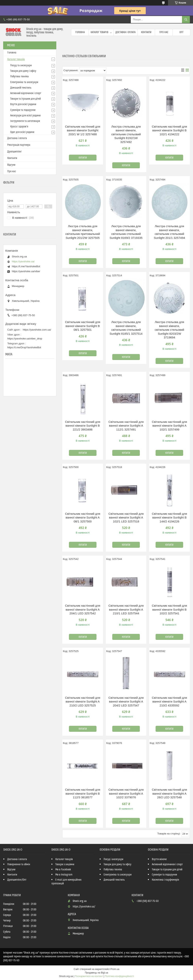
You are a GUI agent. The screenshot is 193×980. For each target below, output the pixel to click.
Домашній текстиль (21, 88)
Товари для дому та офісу (117, 864)
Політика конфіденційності (120, 976)
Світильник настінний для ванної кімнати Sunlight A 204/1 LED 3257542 (83, 609)
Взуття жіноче (159, 859)
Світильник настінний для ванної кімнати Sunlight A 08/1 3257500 (83, 518)
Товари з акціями (65, 864)
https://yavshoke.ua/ (23, 261)
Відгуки (11, 165)
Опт (181, 32)
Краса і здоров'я (19, 127)
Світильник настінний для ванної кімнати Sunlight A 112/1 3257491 (126, 426)
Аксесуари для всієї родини (25, 116)
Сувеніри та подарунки (23, 110)
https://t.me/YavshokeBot (26, 266)
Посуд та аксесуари (21, 65)
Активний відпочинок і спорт (26, 93)
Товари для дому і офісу (23, 71)
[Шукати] (186, 20)
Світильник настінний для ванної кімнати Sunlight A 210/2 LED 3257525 (83, 702)
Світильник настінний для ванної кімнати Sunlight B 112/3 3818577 (83, 793)
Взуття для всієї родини (23, 104)
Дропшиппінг (14, 152)
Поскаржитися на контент (89, 976)
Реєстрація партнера (19, 145)
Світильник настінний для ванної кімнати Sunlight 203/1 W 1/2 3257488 (83, 130)
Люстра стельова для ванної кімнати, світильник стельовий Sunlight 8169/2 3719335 (126, 232)
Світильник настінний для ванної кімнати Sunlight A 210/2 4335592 (169, 702)
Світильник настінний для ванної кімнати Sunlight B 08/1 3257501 (83, 326)
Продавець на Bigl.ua (96, 973)
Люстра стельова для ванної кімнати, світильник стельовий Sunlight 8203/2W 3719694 (170, 330)
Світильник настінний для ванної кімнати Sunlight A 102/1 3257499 (169, 426)
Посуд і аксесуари (113, 859)
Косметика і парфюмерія (165, 880)
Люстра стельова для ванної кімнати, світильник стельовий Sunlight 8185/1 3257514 (126, 328)
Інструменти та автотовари (25, 121)
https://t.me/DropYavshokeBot (24, 347)
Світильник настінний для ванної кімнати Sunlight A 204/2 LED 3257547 (126, 702)
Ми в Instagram (64, 875)
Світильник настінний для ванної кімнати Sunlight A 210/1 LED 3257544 (126, 609)
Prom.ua (115, 969)
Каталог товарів (99, 32)
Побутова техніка (19, 77)
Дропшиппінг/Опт (17, 880)
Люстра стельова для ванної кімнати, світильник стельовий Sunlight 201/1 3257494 (169, 232)
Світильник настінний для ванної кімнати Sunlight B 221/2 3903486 (83, 426)
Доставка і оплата (125, 32)
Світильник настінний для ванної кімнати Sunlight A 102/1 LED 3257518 (126, 518)
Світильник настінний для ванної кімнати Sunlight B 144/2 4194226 (169, 518)
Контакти (146, 32)
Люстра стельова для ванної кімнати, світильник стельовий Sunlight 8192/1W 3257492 (126, 134)
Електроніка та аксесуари (24, 82)
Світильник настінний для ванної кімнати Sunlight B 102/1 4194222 (169, 130)
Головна (80, 32)
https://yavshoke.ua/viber (26, 271)
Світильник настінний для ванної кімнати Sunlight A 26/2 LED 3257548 (169, 793)
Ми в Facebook (63, 870)
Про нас (164, 32)
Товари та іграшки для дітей (26, 99)
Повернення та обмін (19, 864)
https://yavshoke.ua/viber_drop (25, 339)
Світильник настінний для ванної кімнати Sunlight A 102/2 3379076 (126, 793)
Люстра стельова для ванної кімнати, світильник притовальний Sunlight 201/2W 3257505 (83, 232)
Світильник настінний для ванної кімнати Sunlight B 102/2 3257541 (169, 609)
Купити (83, 158)
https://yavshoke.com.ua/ (37, 330)
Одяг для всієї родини (22, 132)
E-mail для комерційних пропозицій (66, 882)
